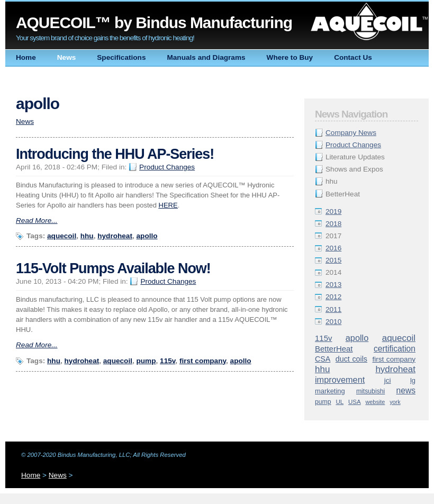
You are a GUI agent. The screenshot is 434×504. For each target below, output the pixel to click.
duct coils (351, 359)
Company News (351, 133)
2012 (333, 297)
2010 (333, 322)
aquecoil (399, 338)
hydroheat (395, 369)
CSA (323, 359)
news (406, 390)
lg (413, 380)
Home (26, 57)
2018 (333, 224)
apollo (357, 338)
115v (323, 338)
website (375, 402)
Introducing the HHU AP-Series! (115, 154)
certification (395, 349)
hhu (322, 369)
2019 (333, 211)
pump (323, 402)
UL (340, 402)
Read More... (37, 220)
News (67, 57)
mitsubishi (370, 391)
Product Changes (353, 145)
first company (394, 359)
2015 (333, 260)
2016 (333, 248)
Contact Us (353, 57)
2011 (333, 309)
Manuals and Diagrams (206, 57)
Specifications (121, 57)
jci (388, 380)
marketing (330, 391)
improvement (340, 380)
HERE (168, 205)
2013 (333, 285)
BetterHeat (334, 349)
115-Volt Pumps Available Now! (113, 268)
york (395, 402)
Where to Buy (290, 57)
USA (355, 402)
